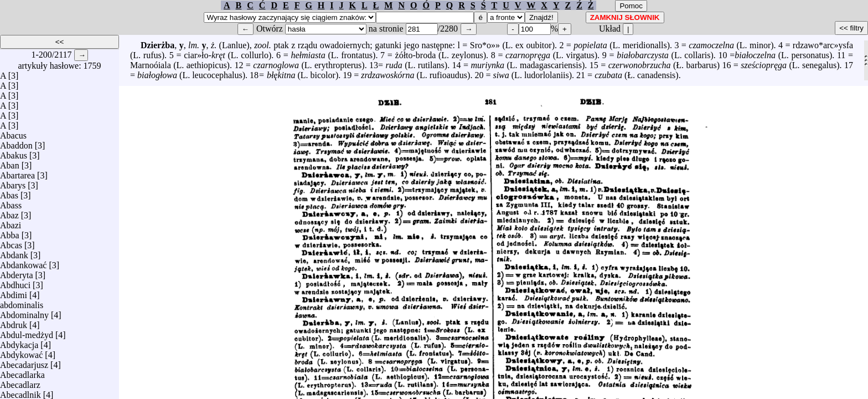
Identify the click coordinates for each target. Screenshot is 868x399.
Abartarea (17, 173)
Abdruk (14, 322)
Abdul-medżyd (27, 332)
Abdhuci (15, 282)
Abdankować (23, 262)
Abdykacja (19, 342)
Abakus (14, 153)
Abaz (9, 213)
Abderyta (17, 272)
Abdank (14, 252)
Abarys (13, 183)
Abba (10, 232)
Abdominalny (24, 312)
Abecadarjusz (24, 362)
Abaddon (16, 143)
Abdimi (14, 292)
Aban (10, 163)
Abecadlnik (20, 392)
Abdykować (21, 352)
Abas (9, 193)
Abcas (11, 242)
